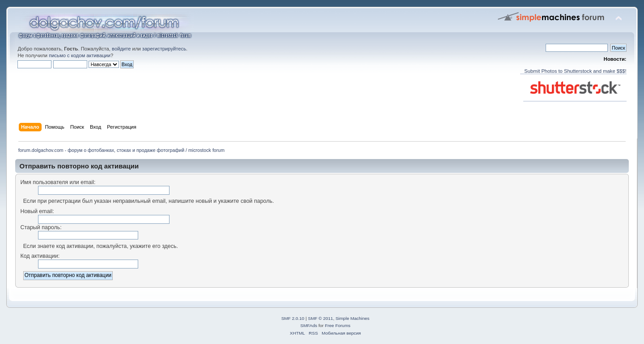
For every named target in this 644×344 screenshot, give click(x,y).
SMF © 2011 (321, 318)
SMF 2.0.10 (293, 318)
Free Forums (337, 325)
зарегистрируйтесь (164, 49)
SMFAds (309, 325)
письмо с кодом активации (80, 55)
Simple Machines (352, 318)
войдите (121, 49)
